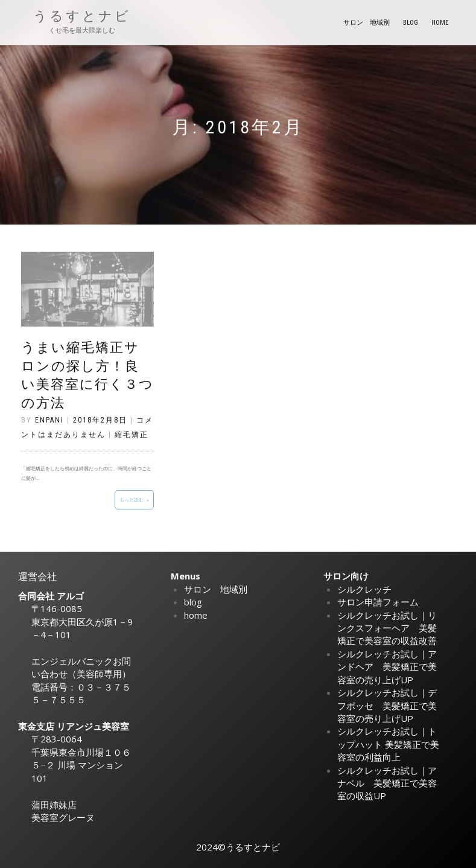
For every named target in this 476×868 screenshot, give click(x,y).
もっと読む (132, 499)
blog (411, 23)
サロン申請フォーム (378, 602)
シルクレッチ (364, 589)
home (440, 23)
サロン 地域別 (367, 23)
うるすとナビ (82, 16)
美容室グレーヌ (63, 817)
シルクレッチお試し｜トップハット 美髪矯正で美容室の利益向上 (388, 744)
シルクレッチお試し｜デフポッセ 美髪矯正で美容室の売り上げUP (387, 705)
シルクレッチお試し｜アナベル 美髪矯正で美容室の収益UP (387, 783)
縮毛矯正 (132, 435)
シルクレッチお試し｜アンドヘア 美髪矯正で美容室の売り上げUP (387, 667)
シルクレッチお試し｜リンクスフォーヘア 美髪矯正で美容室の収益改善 (387, 628)
